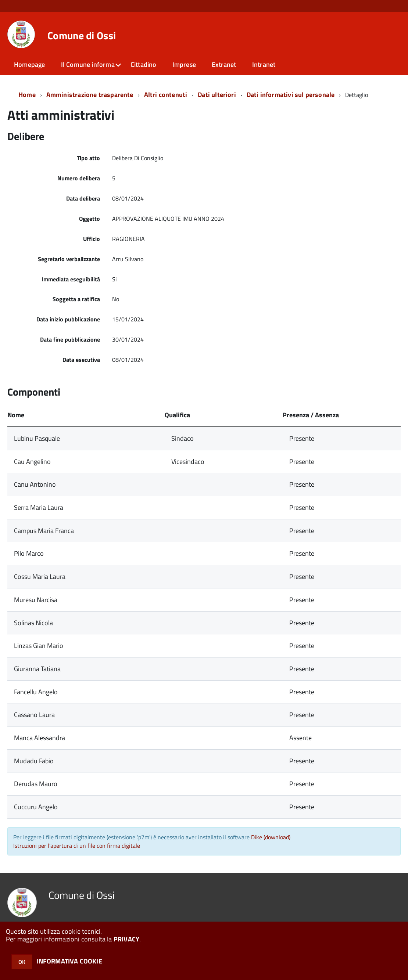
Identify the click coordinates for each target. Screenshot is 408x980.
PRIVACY (126, 939)
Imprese (184, 64)
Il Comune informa (88, 64)
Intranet (264, 64)
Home (27, 95)
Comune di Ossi (82, 36)
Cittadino (144, 64)
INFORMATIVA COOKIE (69, 961)
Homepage (29, 64)
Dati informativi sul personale (291, 95)
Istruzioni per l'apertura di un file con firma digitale (77, 846)
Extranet (224, 64)
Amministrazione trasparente (90, 95)
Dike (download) (271, 837)
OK (22, 962)
